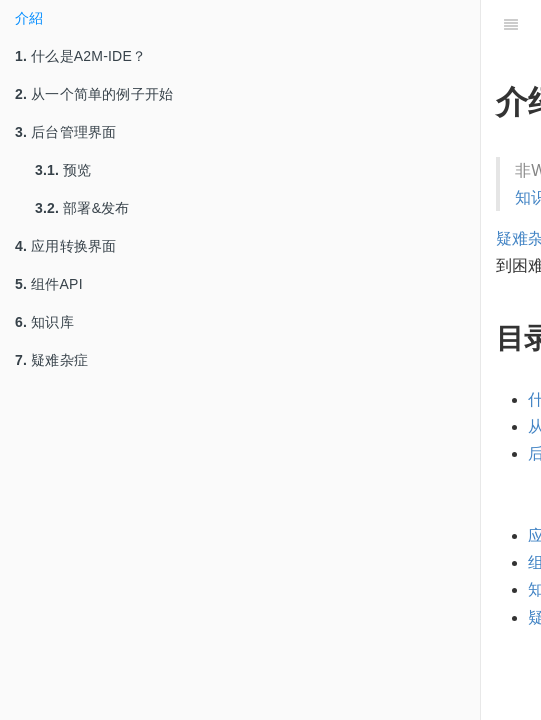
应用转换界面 (65, 246)
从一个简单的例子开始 (94, 94)
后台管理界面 (65, 132)
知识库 (44, 322)
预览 (63, 170)
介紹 (29, 18)
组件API (49, 284)
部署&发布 (82, 208)
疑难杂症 (51, 360)
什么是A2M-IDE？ (80, 56)
